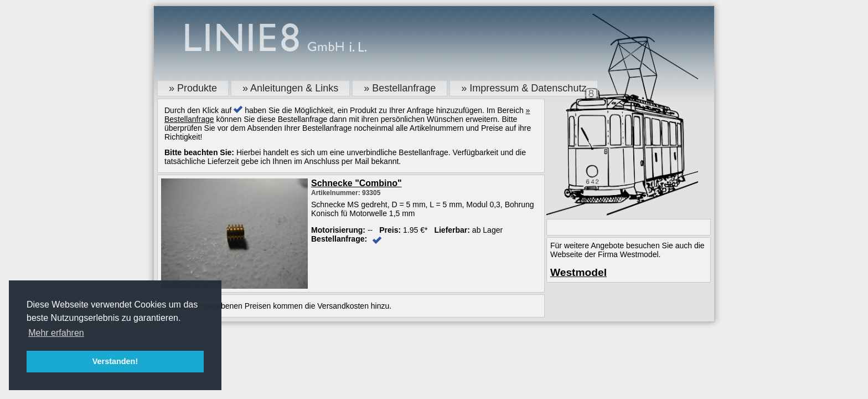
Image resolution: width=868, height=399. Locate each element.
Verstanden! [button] (115, 361)
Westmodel (578, 272)
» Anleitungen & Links (290, 88)
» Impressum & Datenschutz (524, 88)
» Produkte (193, 88)
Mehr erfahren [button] (56, 333)
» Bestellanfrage (400, 88)
